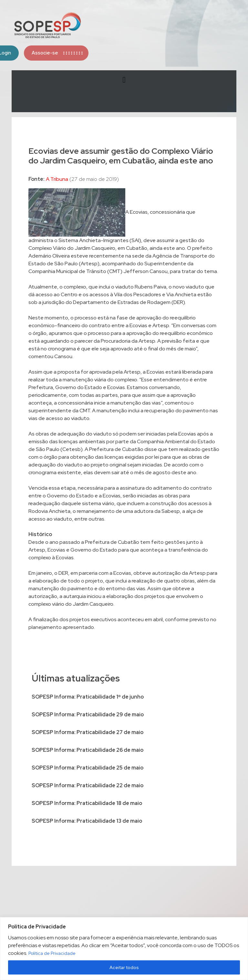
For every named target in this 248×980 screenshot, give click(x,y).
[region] (124, 949)
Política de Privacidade (52, 953)
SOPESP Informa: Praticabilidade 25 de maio (88, 768)
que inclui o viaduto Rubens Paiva (127, 287)
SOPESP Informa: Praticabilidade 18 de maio (87, 803)
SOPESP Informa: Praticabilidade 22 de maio (88, 785)
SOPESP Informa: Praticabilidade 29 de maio (88, 715)
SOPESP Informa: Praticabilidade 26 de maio (88, 750)
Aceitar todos (124, 967)
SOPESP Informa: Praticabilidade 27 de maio (88, 732)
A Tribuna (57, 179)
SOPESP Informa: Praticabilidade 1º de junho (88, 697)
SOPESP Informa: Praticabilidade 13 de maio (87, 821)
